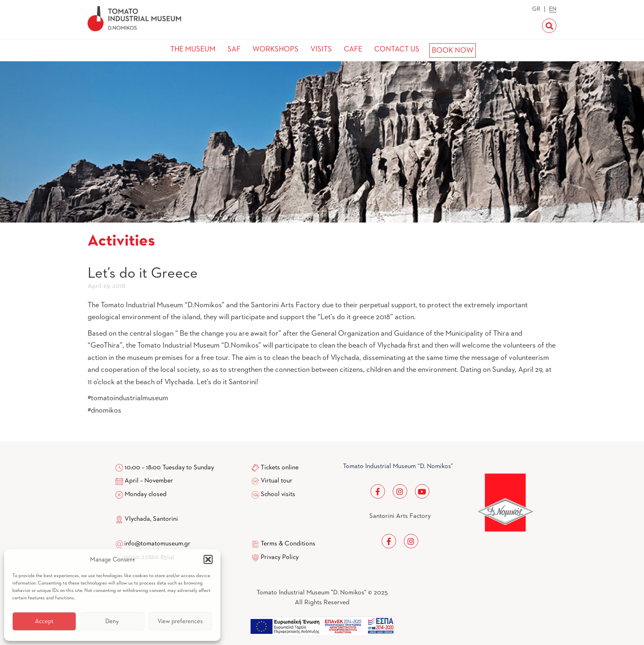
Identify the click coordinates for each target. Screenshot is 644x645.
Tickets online (280, 468)
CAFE (353, 49)
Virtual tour (277, 481)
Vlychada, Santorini (147, 519)
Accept (44, 621)
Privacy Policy (280, 557)
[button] (208, 559)
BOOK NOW (453, 51)
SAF (234, 49)
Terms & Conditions (288, 544)
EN (553, 9)
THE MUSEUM (193, 49)
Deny (112, 621)
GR (536, 9)
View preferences (180, 621)
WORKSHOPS (276, 49)
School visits (278, 494)
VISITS (321, 49)
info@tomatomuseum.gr (157, 544)
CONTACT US (397, 49)
